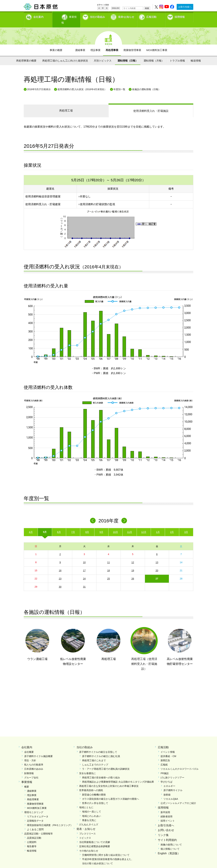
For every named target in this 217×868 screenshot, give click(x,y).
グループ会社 (31, 772)
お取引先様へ (185, 7)
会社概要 (29, 746)
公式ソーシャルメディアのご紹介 (178, 797)
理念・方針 (30, 755)
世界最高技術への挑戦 (91, 784)
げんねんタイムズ (89, 819)
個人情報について (170, 843)
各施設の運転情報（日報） (146, 83)
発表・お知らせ (86, 823)
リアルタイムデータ (38, 811)
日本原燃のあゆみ (34, 763)
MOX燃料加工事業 (157, 44)
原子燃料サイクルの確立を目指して (98, 746)
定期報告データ (35, 815)
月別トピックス (103, 55)
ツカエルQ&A (171, 793)
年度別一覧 (119, 83)
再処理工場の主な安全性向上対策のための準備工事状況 (109, 780)
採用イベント (168, 815)
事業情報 (67, 16)
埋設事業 (95, 44)
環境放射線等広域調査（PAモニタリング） (50, 819)
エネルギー (169, 780)
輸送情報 (196, 55)
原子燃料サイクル (173, 784)
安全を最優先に (87, 767)
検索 (147, 8)
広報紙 (164, 759)
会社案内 (38, 16)
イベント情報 (168, 746)
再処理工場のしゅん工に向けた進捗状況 (65, 55)
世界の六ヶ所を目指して (95, 797)
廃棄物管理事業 (132, 44)
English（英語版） (169, 848)
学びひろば (166, 776)
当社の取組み (97, 16)
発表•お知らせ (126, 16)
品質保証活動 (34, 832)
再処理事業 (112, 44)
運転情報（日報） (128, 55)
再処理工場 (66, 105)
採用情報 (180, 16)
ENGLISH (116, 8)
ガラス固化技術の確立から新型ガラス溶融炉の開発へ (111, 793)
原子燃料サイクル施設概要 (38, 750)
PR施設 (165, 767)
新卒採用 (165, 806)
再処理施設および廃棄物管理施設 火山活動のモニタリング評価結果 (118, 776)
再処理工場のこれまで (94, 755)
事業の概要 (56, 44)
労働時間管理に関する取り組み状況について (106, 849)
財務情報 (29, 767)
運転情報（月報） (154, 55)
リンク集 (163, 829)
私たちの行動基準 (34, 759)
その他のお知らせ (89, 845)
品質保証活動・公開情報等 (38, 828)
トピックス (85, 832)
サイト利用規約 (167, 834)
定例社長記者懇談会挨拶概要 (95, 841)
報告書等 (32, 841)
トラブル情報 (177, 55)
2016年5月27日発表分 (39, 83)
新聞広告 (165, 755)
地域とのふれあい (92, 810)
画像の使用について (171, 839)
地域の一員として (92, 806)
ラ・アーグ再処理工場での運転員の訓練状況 (106, 763)
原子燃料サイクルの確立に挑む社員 (101, 750)
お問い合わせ (166, 824)
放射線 (167, 789)
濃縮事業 (80, 44)
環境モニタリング (34, 806)
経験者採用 (166, 811)
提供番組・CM (168, 750)
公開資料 (32, 836)
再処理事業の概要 (26, 55)
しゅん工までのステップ (95, 759)
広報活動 (151, 16)
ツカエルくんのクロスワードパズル (180, 763)
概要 (27, 781)
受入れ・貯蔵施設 (151, 105)
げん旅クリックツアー (172, 772)
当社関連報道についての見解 (95, 836)
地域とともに (86, 802)
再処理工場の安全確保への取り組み (101, 772)
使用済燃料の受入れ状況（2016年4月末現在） (82, 83)
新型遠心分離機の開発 (94, 789)
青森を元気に (89, 814)
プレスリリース (87, 828)
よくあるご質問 (35, 823)
